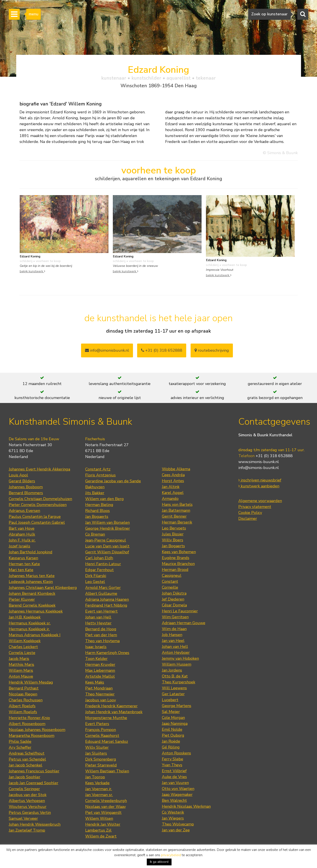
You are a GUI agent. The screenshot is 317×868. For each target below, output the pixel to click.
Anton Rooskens (176, 753)
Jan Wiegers (173, 818)
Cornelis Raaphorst (102, 736)
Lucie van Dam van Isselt (107, 546)
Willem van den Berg (104, 499)
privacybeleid (171, 855)
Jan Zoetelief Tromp (27, 830)
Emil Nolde (172, 729)
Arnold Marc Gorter (103, 588)
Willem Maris (21, 670)
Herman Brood (175, 570)
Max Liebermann (100, 670)
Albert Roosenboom (27, 724)
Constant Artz (98, 469)
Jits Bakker (95, 493)
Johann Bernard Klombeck (32, 594)
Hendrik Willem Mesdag (31, 682)
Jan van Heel (173, 641)
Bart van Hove (22, 528)
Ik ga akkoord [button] (159, 862)
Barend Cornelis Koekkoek (32, 605)
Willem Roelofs (23, 712)
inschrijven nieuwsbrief (260, 480)
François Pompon (101, 730)
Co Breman (95, 534)
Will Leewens (174, 688)
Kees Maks (95, 682)
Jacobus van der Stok (28, 795)
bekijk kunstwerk (32, 271)
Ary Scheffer (20, 747)
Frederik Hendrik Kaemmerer (111, 706)
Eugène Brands (176, 558)
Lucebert (170, 700)
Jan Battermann (176, 510)
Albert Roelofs (22, 706)
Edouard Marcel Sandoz (107, 741)
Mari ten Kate (21, 570)
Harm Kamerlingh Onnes (107, 653)
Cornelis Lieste (22, 653)
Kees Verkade (97, 783)
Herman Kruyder (100, 665)
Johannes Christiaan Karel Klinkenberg (43, 588)
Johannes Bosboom (26, 487)
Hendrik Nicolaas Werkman (186, 806)
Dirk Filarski (96, 576)
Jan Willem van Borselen (107, 522)
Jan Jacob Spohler (25, 777)
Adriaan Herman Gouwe (184, 623)
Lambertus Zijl (98, 830)
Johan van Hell (98, 617)
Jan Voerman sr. (99, 795)
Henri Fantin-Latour (103, 564)
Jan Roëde (171, 741)
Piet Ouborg (173, 735)
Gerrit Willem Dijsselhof (107, 552)
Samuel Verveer (23, 818)
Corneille (170, 587)
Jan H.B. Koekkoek (25, 617)
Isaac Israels (96, 647)
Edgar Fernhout (99, 570)
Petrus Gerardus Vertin (30, 813)
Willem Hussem (177, 664)
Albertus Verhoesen (27, 801)
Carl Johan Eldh (99, 558)
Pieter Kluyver (22, 599)
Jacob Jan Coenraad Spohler (34, 783)
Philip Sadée (20, 741)
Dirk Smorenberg (101, 759)
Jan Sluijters (96, 753)
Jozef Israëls (19, 546)
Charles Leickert (23, 647)
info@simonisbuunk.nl (107, 350)
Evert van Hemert (101, 611)
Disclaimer (248, 519)
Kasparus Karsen (23, 558)
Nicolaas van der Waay (105, 807)
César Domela (174, 605)
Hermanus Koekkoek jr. (29, 629)
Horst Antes (173, 481)
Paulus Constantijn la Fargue (35, 517)
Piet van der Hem (101, 635)
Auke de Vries (174, 777)
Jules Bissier (173, 534)
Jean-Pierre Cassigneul (106, 540)
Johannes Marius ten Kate (32, 576)
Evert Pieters (97, 724)
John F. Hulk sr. (22, 540)
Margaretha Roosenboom (32, 736)
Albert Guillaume (101, 594)
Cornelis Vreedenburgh (106, 801)
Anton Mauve (21, 676)
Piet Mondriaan (99, 688)
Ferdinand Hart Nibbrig (106, 605)
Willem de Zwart (101, 836)
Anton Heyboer (176, 652)
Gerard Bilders (22, 481)
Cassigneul (172, 576)
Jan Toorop (95, 777)
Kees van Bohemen (179, 552)
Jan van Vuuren (175, 783)
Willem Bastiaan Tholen (107, 771)
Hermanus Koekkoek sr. (30, 623)
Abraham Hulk (22, 534)
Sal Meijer (171, 712)
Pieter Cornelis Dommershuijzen (38, 505)
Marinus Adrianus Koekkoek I (35, 635)
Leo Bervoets (174, 528)
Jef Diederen (173, 599)
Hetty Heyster (98, 623)
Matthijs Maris (21, 665)
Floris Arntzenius (100, 475)
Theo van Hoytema (102, 641)
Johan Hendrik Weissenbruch (35, 824)
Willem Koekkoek (25, 641)
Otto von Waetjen (178, 789)
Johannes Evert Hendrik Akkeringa (39, 469)
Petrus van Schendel (27, 759)
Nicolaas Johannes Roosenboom (37, 730)
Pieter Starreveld (101, 765)
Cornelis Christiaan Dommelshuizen (40, 499)
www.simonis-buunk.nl (259, 462)
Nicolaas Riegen (23, 694)
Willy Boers (173, 540)
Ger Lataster (173, 694)
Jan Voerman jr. (99, 789)
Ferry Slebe (173, 759)
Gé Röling (171, 747)
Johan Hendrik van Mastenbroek (114, 712)
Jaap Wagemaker (177, 795)
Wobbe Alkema (176, 469)
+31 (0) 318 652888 (162, 350)
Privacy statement (255, 507)
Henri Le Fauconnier (180, 611)
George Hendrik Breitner (108, 528)
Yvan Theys (172, 765)
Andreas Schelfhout (27, 753)
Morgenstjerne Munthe (106, 718)
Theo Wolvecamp (178, 824)
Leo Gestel (95, 582)
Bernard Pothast (24, 688)
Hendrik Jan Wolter (103, 824)
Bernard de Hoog (101, 629)
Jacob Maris (19, 659)
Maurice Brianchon (178, 564)
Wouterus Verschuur (28, 807)
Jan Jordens (172, 670)
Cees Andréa (173, 475)
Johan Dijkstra (174, 593)
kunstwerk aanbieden (259, 486)
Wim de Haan (174, 629)
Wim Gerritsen (175, 617)
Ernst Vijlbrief (174, 771)
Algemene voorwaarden (260, 501)
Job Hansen (172, 635)
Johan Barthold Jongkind (31, 552)
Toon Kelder (96, 659)
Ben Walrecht (174, 800)
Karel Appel (173, 493)
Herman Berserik (177, 522)
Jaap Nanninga (175, 724)
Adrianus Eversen (24, 511)
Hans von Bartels (177, 504)
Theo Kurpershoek (179, 682)
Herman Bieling (99, 505)
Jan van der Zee (176, 830)
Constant (170, 581)
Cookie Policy (250, 513)
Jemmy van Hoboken (180, 658)
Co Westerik (173, 812)
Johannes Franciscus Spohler (34, 771)
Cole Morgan (173, 718)
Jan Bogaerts (97, 517)
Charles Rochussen (26, 700)
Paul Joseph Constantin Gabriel (37, 522)
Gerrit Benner (174, 516)
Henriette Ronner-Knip (29, 718)
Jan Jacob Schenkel (26, 765)
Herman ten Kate (24, 564)
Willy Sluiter (97, 747)
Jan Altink (171, 487)
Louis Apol (18, 475)
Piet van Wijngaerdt (103, 813)
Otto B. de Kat (175, 676)
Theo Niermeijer (100, 694)
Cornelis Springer (24, 789)
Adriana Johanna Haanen (107, 599)
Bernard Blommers (26, 493)
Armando (170, 499)
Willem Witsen (99, 818)
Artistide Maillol (100, 676)
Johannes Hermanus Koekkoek (36, 611)
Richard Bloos (97, 511)
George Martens (177, 706)
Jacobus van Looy (101, 700)
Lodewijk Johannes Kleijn (31, 582)
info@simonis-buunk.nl (259, 468)
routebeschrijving (212, 350)
